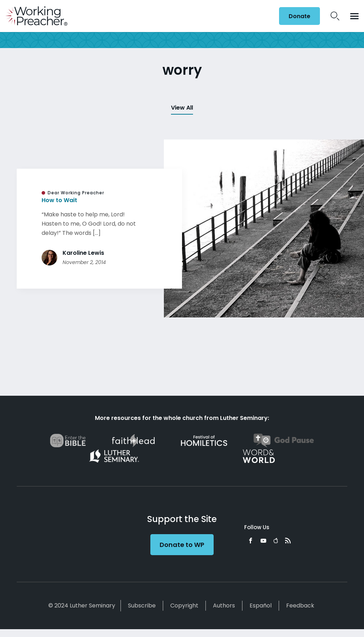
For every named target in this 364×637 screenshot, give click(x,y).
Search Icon (335, 16)
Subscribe (142, 606)
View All (182, 108)
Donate (299, 16)
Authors (224, 606)
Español (261, 606)
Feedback (300, 606)
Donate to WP (182, 545)
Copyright (184, 606)
